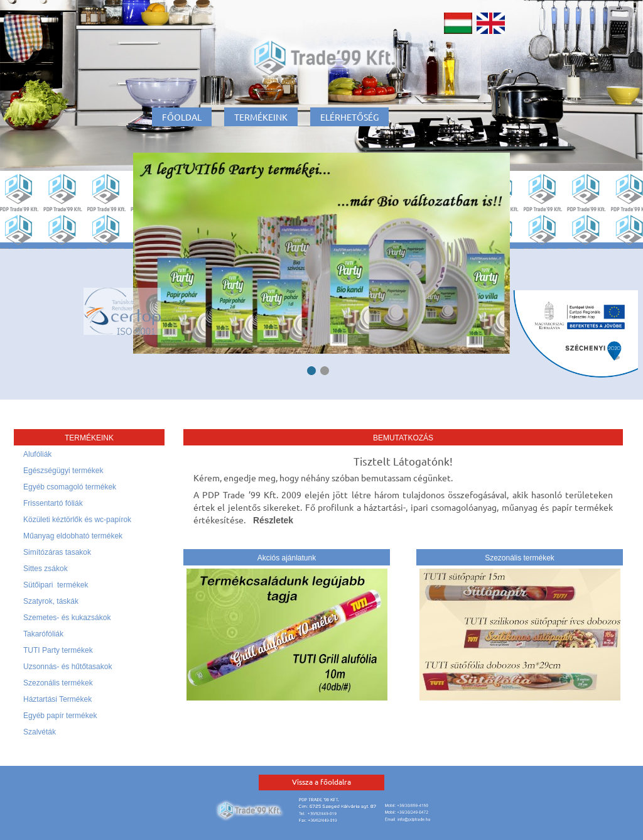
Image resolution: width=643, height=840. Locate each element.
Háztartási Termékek (57, 699)
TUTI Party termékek (58, 650)
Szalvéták (40, 732)
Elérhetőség (349, 117)
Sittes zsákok (46, 569)
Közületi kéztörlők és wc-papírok (77, 520)
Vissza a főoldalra (321, 782)
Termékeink (261, 117)
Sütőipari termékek (56, 585)
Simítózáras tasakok (57, 552)
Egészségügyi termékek (63, 471)
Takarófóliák (43, 634)
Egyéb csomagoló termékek (70, 487)
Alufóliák (37, 454)
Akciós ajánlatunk (287, 558)
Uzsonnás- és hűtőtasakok (68, 667)
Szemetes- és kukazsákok (67, 618)
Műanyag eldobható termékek (73, 536)
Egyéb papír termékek (60, 716)
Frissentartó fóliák (53, 503)
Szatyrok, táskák (51, 601)
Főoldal (182, 117)
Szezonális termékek (58, 683)
